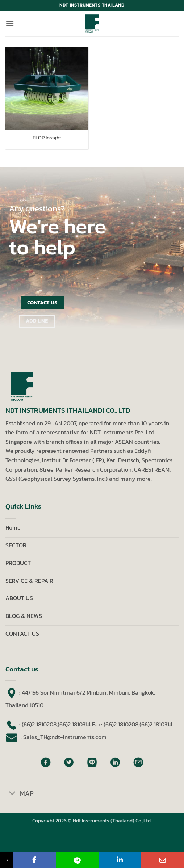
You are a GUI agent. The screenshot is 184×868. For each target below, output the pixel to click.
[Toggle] (12, 794)
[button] (10, 23)
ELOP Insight (47, 138)
